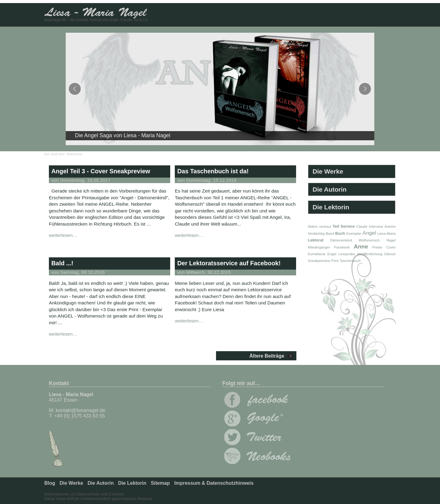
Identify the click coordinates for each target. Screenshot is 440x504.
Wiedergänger (319, 247)
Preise (377, 247)
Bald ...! (62, 263)
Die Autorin (330, 189)
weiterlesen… (63, 235)
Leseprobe (347, 254)
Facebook (342, 247)
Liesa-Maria (387, 234)
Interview (376, 226)
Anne (361, 246)
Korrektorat (317, 254)
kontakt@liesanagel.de (80, 410)
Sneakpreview (319, 261)
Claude (362, 226)
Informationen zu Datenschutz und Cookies (84, 494)
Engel (332, 254)
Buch (340, 233)
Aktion (313, 226)
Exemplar (354, 234)
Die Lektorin (331, 207)
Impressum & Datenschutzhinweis (214, 483)
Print (335, 261)
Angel (369, 233)
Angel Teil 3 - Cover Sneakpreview (101, 171)
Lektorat (316, 240)
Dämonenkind (341, 240)
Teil (336, 226)
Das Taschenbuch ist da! (213, 171)
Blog (50, 483)
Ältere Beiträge (267, 356)
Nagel (391, 240)
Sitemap (160, 483)
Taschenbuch (350, 261)
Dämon (390, 254)
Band (330, 234)
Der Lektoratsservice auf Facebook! (229, 263)
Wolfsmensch (369, 240)
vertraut (325, 226)
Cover (391, 247)
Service (348, 226)
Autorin (390, 226)
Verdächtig (316, 234)
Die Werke (328, 171)
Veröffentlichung (370, 254)
